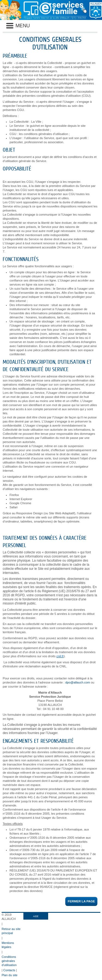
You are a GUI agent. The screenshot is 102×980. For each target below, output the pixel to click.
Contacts (9, 970)
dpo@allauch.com (78, 682)
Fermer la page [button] (81, 901)
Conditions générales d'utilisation (9, 961)
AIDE (36, 916)
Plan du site (10, 975)
